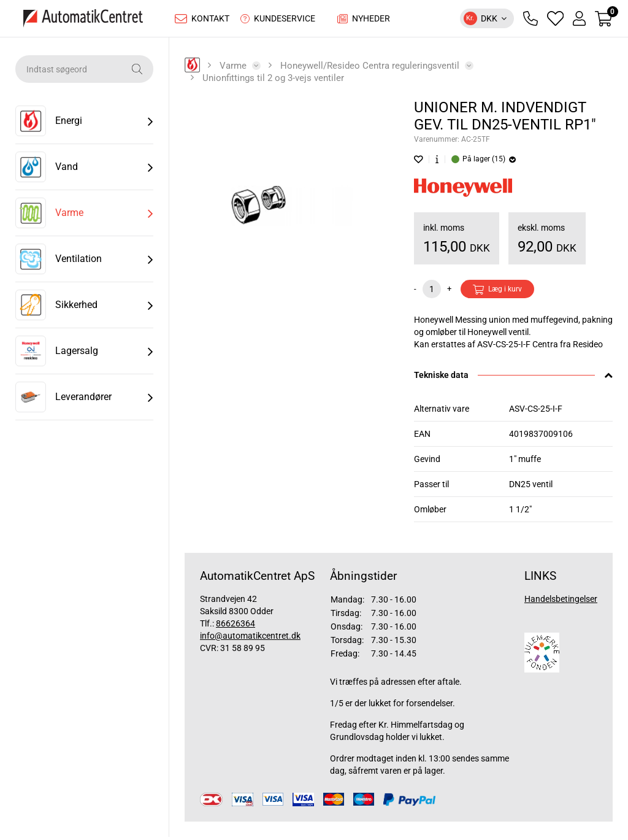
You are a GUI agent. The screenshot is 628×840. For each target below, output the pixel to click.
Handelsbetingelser (561, 602)
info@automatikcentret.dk (250, 639)
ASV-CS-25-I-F (536, 412)
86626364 (235, 626)
